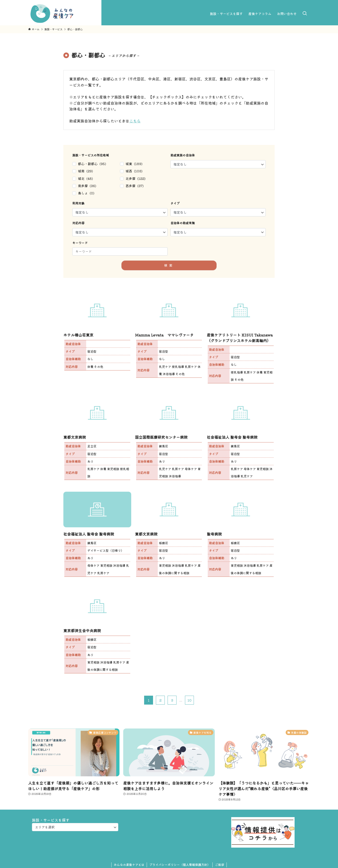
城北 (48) (85, 178)
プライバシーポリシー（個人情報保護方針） (180, 865)
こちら (135, 121)
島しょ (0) (86, 193)
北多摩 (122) (136, 178)
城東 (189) (134, 164)
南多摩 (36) (87, 186)
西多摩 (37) (135, 186)
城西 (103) (134, 171)
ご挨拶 (220, 865)
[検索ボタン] (305, 14)
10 (190, 700)
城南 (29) (85, 171)
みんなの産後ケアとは (129, 865)
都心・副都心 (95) (92, 164)
